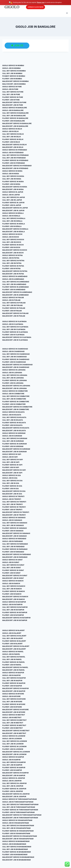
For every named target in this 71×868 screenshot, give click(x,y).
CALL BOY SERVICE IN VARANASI (15, 523)
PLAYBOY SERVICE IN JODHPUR (14, 788)
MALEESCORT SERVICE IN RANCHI (15, 596)
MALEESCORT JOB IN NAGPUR (14, 691)
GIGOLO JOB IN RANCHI (11, 583)
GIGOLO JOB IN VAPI (10, 457)
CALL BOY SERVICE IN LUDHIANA (15, 375)
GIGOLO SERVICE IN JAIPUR (13, 192)
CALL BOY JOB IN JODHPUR (13, 786)
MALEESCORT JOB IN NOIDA (13, 189)
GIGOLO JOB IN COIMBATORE (13, 394)
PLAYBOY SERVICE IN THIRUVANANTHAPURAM (20, 810)
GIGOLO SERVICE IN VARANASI (14, 517)
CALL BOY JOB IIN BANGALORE (14, 115)
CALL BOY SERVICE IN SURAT (13, 565)
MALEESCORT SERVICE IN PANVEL (15, 667)
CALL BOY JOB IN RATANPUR (13, 610)
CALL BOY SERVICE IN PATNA (13, 260)
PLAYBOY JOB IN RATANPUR (13, 615)
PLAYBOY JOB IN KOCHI (11, 247)
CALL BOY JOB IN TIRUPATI (13, 504)
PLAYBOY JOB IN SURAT (11, 573)
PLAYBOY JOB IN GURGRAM (13, 446)
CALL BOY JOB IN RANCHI (12, 589)
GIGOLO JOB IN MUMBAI (11, 68)
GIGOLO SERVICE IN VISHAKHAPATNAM (17, 820)
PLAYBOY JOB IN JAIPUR (12, 205)
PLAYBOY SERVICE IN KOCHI (13, 245)
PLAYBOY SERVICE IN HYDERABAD (15, 160)
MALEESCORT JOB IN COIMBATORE (16, 409)
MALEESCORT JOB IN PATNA (13, 274)
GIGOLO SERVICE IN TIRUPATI (13, 496)
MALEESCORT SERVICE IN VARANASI (16, 533)
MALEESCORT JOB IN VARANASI (15, 536)
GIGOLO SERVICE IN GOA (12, 475)
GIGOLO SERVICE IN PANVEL (13, 651)
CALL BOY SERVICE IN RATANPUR (15, 607)
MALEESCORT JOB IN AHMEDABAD (15, 295)
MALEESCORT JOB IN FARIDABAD (15, 557)
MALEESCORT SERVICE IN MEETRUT (16, 730)
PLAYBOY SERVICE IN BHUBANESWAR (17, 852)
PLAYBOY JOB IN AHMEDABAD (14, 289)
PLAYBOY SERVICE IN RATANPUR (15, 612)
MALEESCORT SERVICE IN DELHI (14, 144)
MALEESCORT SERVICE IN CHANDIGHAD (17, 364)
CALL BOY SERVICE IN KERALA (14, 218)
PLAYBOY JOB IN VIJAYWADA (13, 335)
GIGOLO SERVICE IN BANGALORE (15, 108)
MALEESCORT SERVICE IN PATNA (15, 271)
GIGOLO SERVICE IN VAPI (12, 454)
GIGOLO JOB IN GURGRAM (12, 436)
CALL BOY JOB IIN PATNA (12, 263)
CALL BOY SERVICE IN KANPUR (14, 762)
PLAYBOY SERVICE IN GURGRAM (15, 444)
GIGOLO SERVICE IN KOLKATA (13, 412)
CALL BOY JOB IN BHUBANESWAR (15, 849)
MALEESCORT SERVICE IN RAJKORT (16, 646)
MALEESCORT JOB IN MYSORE (14, 712)
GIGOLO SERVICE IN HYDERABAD (15, 150)
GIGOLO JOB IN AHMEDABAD (13, 279)
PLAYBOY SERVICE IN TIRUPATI (14, 507)
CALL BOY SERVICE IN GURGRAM (15, 438)
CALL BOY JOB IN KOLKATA (13, 420)
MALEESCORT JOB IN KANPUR (14, 775)
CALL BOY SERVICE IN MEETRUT (14, 720)
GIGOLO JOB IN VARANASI (12, 520)
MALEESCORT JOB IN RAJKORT (14, 649)
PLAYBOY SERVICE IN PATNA (13, 266)
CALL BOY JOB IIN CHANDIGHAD (15, 357)
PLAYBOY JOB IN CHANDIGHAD (14, 362)
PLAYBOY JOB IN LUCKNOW (13, 749)
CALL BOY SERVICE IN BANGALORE (15, 113)
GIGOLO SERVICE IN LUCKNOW (14, 736)
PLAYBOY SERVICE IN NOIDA (13, 181)
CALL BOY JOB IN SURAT (12, 567)
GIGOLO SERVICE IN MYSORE (13, 694)
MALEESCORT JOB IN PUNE (13, 105)
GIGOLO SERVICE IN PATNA (13, 255)
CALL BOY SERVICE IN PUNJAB (14, 303)
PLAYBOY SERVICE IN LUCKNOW (14, 746)
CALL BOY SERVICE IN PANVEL (14, 657)
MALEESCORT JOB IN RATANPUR (15, 620)
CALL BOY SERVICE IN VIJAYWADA (15, 327)
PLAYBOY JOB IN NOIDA (11, 184)
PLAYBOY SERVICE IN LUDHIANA (15, 380)
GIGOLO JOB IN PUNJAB (11, 300)
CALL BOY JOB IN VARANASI (13, 525)
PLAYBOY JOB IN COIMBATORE (14, 404)
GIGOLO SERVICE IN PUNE (12, 86)
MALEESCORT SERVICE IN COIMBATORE (17, 407)
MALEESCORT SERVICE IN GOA (14, 491)
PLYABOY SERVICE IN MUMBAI (14, 76)
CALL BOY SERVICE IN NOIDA (13, 176)
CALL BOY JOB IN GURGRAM (13, 441)
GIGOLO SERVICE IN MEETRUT (14, 715)
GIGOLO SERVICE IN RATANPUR (14, 602)
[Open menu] (67, 13)
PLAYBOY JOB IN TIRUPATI (12, 509)
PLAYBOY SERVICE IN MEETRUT (14, 725)
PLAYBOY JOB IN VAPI (11, 467)
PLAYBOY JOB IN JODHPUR (13, 791)
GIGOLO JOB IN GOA (10, 478)
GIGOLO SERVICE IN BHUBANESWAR (16, 841)
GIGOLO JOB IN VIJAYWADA (13, 324)
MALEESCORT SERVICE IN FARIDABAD (17, 554)
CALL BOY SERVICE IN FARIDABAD (15, 544)
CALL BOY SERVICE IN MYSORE (14, 699)
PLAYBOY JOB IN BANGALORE (14, 121)
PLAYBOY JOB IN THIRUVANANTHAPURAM (18, 812)
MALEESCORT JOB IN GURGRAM (14, 452)
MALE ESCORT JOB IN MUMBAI (14, 84)
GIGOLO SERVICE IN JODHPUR (14, 778)
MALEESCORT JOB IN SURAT (13, 578)
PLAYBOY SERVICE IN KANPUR (14, 767)
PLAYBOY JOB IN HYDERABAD (14, 163)
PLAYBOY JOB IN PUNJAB (12, 311)
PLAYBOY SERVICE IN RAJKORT (14, 641)
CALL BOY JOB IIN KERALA (12, 221)
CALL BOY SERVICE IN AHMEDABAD (16, 282)
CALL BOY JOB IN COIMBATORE (14, 399)
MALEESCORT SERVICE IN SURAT (15, 575)
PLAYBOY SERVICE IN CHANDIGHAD (16, 359)
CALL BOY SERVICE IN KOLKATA (14, 417)
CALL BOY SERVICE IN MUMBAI (14, 71)
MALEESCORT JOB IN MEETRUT (14, 733)
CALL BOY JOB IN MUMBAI (12, 73)
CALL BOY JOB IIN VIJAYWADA (14, 329)
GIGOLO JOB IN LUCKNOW (12, 738)
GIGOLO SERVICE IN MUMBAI (13, 65)
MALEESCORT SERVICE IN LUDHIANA (16, 386)
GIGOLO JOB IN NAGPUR (11, 675)
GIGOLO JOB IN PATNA (11, 258)
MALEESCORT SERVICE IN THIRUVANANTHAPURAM (22, 815)
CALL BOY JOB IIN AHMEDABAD (14, 284)
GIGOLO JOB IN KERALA (11, 216)
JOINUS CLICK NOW (35, 7)
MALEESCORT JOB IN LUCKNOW (14, 754)
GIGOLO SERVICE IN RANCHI (13, 581)
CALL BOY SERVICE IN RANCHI (14, 586)
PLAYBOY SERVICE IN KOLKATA (14, 423)
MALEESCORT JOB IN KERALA (14, 231)
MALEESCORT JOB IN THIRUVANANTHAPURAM (20, 817)
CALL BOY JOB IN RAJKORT (13, 638)
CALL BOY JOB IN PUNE (11, 94)
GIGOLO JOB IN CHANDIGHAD (13, 351)
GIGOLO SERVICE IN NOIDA (12, 171)
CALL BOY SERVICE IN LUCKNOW (15, 741)
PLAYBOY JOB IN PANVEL (12, 665)
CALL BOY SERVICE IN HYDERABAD (15, 155)
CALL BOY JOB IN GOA (11, 483)
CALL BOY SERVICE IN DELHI (13, 134)
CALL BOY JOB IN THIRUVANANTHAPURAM (19, 807)
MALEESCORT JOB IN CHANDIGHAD (16, 367)
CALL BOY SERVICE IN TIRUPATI (14, 502)
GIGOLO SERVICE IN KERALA (13, 213)
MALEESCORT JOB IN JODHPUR (14, 796)
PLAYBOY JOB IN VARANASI (13, 531)
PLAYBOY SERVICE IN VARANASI (15, 528)
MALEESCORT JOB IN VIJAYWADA (15, 340)
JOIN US (17, 45)
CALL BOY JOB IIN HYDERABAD (14, 158)
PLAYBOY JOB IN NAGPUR (12, 686)
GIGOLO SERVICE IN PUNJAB (13, 297)
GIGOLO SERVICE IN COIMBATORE (15, 391)
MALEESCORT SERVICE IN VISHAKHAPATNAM (20, 836)
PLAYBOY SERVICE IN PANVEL (14, 662)
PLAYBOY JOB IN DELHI (11, 142)
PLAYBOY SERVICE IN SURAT (13, 570)
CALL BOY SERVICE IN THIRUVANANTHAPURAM (20, 804)
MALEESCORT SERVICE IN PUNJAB (15, 313)
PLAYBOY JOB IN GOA (10, 488)
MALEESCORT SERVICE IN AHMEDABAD (17, 292)
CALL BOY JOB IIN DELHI (11, 137)
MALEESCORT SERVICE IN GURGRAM (16, 449)
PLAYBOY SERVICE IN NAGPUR (14, 683)
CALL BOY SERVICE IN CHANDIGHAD (16, 354)
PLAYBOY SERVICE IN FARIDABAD (15, 549)
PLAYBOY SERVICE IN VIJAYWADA (15, 332)
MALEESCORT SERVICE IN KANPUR (15, 773)
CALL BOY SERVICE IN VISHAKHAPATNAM (18, 825)
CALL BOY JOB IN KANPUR (12, 765)
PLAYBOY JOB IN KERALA (12, 226)
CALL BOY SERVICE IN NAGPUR (14, 678)
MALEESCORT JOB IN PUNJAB (14, 316)
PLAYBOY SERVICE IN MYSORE (14, 704)
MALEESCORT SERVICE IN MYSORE (15, 709)
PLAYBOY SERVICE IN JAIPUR (13, 202)
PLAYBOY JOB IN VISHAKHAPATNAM (16, 833)
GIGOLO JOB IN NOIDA (11, 173)
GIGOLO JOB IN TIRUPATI (12, 499)
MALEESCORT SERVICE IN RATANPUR (16, 618)
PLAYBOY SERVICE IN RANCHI (14, 591)
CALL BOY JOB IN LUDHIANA (13, 378)
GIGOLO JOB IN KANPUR (11, 759)
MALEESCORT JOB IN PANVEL (14, 670)
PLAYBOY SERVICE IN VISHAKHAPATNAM (18, 831)
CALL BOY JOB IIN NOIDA (12, 179)
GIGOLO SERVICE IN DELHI (12, 129)
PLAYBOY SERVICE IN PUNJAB (14, 308)
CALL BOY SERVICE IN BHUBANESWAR (17, 846)
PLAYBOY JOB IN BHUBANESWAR (15, 854)
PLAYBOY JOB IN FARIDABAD (13, 552)
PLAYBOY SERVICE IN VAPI (12, 465)
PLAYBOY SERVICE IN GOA (12, 486)
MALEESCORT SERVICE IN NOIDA (15, 187)
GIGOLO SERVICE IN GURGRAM (14, 433)
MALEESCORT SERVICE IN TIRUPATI (16, 512)
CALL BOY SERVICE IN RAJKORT (14, 636)
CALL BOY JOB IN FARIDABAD (13, 546)
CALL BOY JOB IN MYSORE (12, 701)
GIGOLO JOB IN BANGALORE (13, 110)
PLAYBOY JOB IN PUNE (11, 100)
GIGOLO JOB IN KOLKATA (12, 415)
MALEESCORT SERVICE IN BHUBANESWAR (18, 857)
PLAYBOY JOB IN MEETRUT (13, 728)
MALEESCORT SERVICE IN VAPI (14, 470)
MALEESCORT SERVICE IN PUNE (14, 102)
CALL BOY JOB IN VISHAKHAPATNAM (16, 828)
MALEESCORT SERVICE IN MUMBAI (15, 81)
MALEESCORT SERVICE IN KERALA (15, 229)
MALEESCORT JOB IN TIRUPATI (14, 515)
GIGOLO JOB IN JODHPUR (12, 781)
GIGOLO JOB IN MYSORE (11, 696)
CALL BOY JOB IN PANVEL (12, 659)
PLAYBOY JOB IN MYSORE (12, 707)
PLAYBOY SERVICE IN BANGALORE (15, 118)
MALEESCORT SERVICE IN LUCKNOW (16, 752)
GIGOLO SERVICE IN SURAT (12, 560)
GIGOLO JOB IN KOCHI (11, 237)
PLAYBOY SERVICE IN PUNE (13, 97)
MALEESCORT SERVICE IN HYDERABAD (17, 166)
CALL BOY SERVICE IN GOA (12, 480)
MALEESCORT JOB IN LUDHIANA (15, 388)
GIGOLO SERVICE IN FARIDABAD (14, 538)
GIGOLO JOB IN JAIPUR (11, 195)
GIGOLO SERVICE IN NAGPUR (13, 673)
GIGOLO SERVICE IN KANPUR (13, 757)
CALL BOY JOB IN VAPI (11, 462)
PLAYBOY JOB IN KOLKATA (12, 425)
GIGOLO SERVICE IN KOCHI (12, 234)
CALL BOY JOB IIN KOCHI (12, 242)
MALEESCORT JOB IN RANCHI (14, 599)
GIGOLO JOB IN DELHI (10, 131)
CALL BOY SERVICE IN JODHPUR (14, 783)
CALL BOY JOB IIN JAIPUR (12, 200)
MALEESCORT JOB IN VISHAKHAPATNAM (18, 839)
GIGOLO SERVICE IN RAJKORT (13, 630)
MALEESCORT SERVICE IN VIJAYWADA (17, 337)
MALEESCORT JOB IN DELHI (13, 147)
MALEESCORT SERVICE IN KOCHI (15, 250)
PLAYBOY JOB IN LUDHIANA (13, 383)
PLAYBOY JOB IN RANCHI (12, 594)
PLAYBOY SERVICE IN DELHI (13, 139)
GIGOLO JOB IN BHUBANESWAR (14, 844)
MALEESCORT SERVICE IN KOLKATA (16, 428)
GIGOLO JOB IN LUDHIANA (12, 372)
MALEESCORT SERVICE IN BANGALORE (17, 123)
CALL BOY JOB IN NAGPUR (12, 680)
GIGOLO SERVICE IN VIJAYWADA (14, 321)
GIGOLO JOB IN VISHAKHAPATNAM (16, 823)
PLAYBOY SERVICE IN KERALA (14, 224)
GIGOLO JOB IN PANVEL (11, 654)
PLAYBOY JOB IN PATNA (11, 268)
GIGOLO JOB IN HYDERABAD (13, 152)
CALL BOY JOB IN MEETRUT (13, 723)
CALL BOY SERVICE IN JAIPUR (14, 197)
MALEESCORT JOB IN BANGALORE (15, 126)
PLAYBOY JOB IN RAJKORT (12, 644)
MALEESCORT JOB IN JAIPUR (13, 210)
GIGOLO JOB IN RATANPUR (12, 604)
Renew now (40, 2)
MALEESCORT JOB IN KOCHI (13, 253)
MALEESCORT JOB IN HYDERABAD (15, 168)
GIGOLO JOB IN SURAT (11, 562)
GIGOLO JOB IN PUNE (10, 89)
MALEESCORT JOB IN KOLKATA (14, 430)
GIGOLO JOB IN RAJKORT (12, 633)
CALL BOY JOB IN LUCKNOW (13, 744)
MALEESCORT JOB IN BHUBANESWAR (16, 860)
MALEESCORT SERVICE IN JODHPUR (16, 794)
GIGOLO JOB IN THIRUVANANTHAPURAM (18, 802)
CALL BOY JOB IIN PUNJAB (12, 305)
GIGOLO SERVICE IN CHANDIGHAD (15, 349)
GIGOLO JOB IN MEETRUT (12, 717)
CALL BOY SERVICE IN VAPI (13, 459)
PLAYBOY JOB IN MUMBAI (12, 79)
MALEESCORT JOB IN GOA (12, 494)
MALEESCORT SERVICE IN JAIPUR (15, 208)
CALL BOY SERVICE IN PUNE (13, 92)
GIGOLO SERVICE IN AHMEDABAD (15, 276)
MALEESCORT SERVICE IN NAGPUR (15, 688)
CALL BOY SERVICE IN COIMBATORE (16, 396)
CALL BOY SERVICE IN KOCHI (13, 239)
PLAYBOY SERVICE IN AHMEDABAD (16, 287)
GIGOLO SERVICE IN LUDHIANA (14, 370)
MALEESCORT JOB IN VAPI (12, 473)
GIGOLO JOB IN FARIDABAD (13, 541)
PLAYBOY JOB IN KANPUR (12, 770)
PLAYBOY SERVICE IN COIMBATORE (16, 401)
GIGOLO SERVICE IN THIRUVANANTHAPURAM (19, 799)
